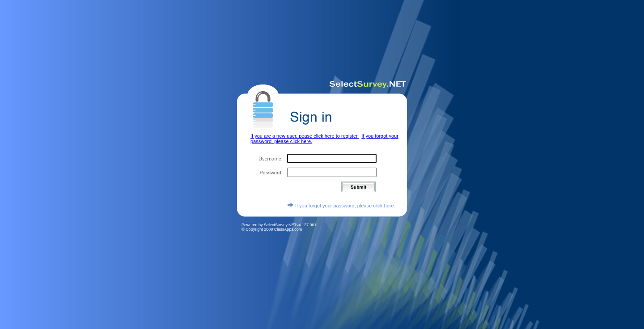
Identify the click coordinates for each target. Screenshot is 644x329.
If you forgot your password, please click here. (341, 202)
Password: (271, 169)
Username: (271, 155)
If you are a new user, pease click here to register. (305, 132)
